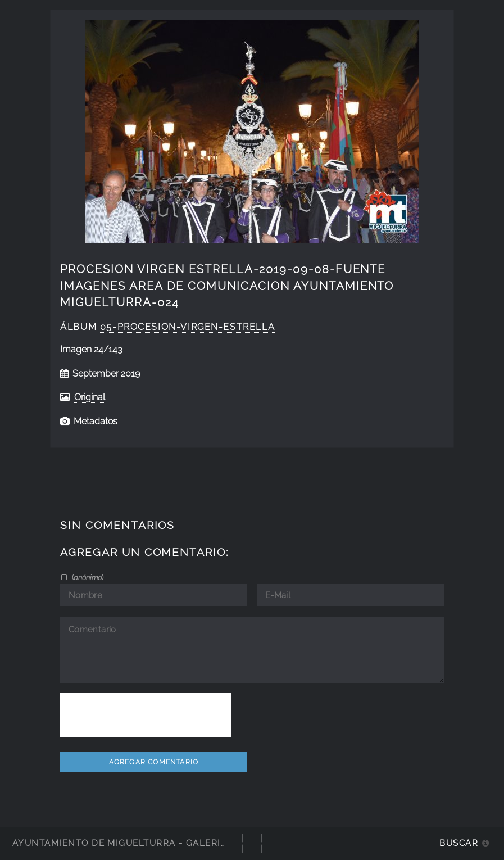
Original (90, 397)
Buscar (459, 843)
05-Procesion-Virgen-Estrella (187, 327)
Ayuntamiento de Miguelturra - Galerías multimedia (154, 843)
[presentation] (146, 715)
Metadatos (96, 421)
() (87, 577)
